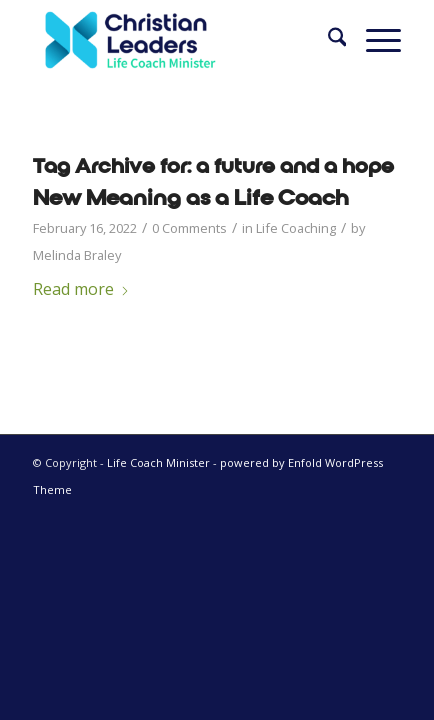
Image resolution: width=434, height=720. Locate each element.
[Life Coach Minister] (180, 40)
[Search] (327, 40)
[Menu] (373, 40)
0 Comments (189, 228)
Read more (81, 289)
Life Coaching (296, 228)
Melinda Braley (77, 255)
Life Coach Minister (158, 462)
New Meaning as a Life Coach (191, 198)
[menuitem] (327, 40)
